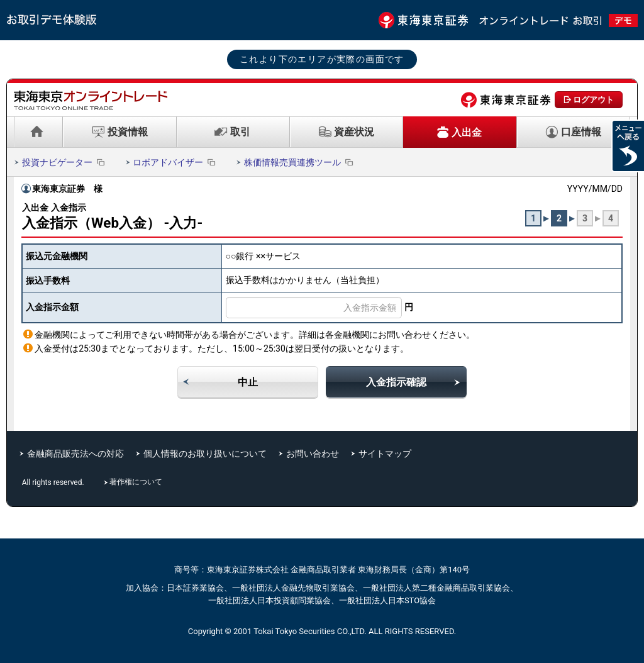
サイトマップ (385, 454)
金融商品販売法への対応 (75, 454)
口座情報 (581, 132)
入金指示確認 (396, 382)
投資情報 (128, 132)
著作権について (137, 482)
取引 (240, 132)
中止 (248, 382)
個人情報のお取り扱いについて (205, 454)
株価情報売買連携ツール (300, 162)
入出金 (467, 132)
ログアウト (593, 100)
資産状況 (354, 132)
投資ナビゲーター (64, 162)
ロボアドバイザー (175, 162)
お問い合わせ (313, 454)
